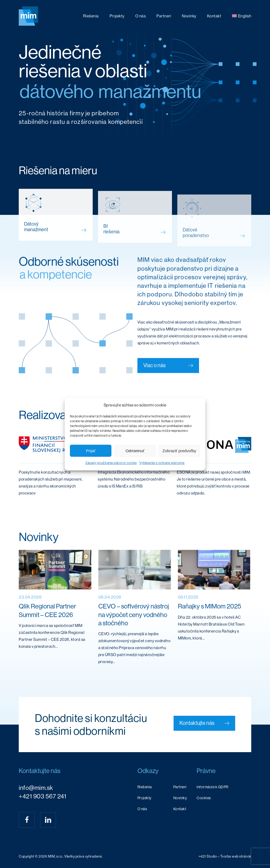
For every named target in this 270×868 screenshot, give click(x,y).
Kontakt (180, 809)
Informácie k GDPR (213, 787)
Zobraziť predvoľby (179, 451)
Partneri (180, 787)
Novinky (180, 798)
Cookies (204, 798)
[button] (204, 723)
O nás (142, 809)
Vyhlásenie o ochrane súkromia (162, 463)
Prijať (91, 451)
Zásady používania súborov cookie (111, 463)
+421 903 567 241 (42, 796)
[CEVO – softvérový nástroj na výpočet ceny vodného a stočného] (135, 610)
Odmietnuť (135, 451)
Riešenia (145, 787)
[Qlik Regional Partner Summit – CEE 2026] (55, 610)
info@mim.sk (36, 788)
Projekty (145, 798)
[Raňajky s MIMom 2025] (214, 610)
